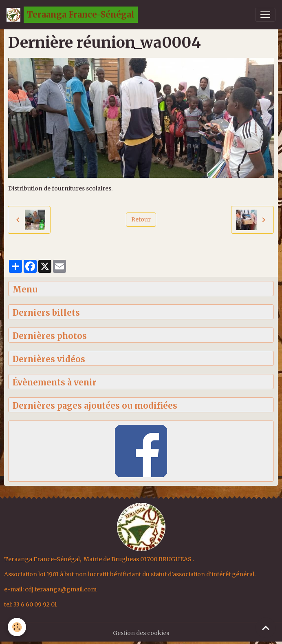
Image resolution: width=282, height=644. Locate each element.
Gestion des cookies (141, 633)
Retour (141, 219)
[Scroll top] (266, 628)
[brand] (72, 15)
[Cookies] (17, 627)
